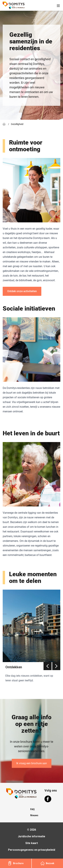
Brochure (16, 863)
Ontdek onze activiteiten (22, 291)
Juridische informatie (32, 836)
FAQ (32, 809)
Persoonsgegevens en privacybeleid (32, 850)
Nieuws (34, 815)
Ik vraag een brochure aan (32, 763)
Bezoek (47, 863)
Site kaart (32, 843)
